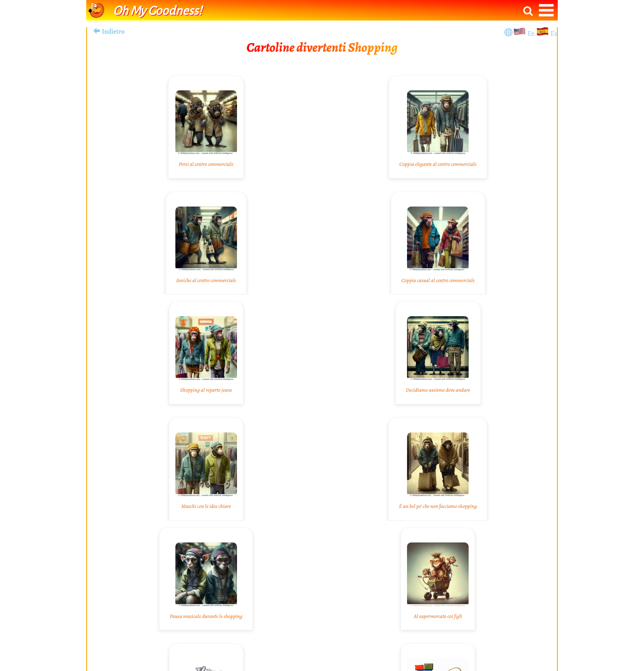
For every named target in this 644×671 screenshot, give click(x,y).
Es (554, 34)
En (532, 34)
